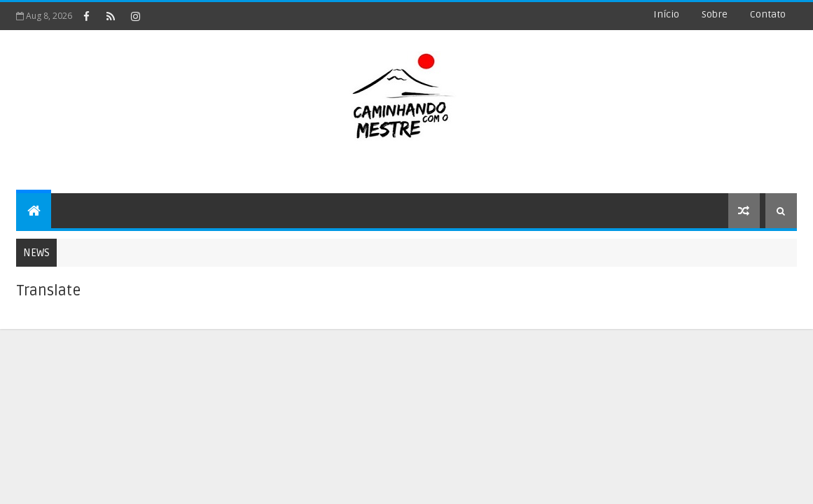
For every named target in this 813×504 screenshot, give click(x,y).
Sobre (715, 14)
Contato (768, 14)
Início (666, 14)
